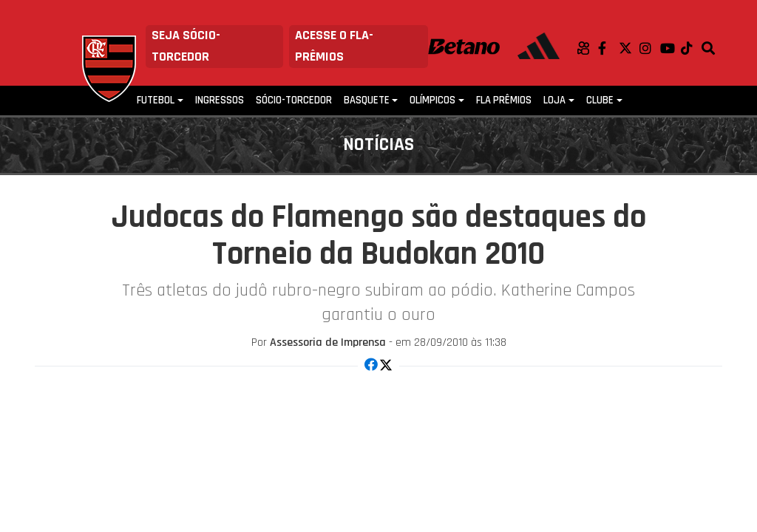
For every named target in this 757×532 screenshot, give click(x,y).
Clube (600, 100)
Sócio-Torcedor (294, 100)
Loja (554, 100)
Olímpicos (432, 100)
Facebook (608, 48)
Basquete (367, 100)
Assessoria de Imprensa (328, 342)
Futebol (156, 100)
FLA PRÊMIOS (504, 100)
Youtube (671, 48)
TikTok (691, 48)
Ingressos (220, 100)
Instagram (650, 48)
